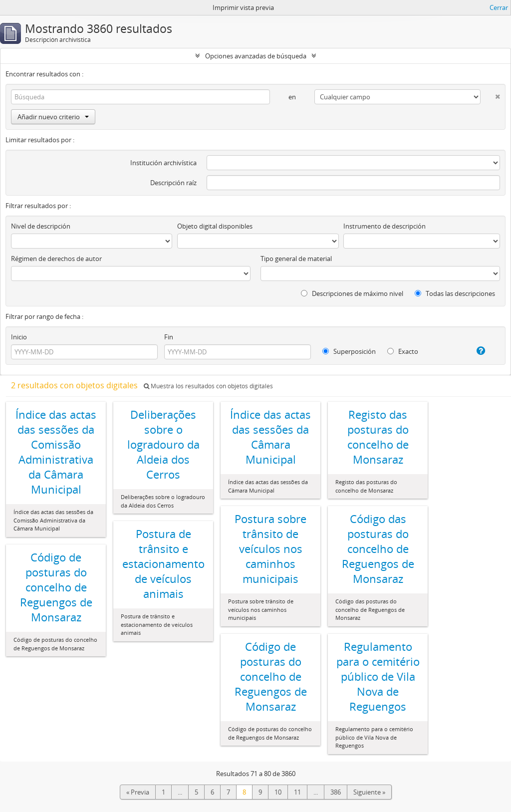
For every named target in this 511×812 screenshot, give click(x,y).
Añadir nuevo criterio (53, 117)
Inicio (19, 337)
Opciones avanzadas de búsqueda (256, 56)
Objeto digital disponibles (215, 226)
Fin (169, 337)
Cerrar (499, 7)
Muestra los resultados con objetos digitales (208, 386)
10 (278, 792)
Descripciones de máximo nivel (352, 293)
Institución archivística (163, 163)
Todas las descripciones (455, 293)
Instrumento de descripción (384, 226)
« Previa (138, 792)
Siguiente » (369, 792)
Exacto (403, 351)
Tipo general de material (296, 259)
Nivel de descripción (41, 226)
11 (297, 792)
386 (336, 792)
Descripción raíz (173, 183)
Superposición (349, 351)
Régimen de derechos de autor (56, 259)
